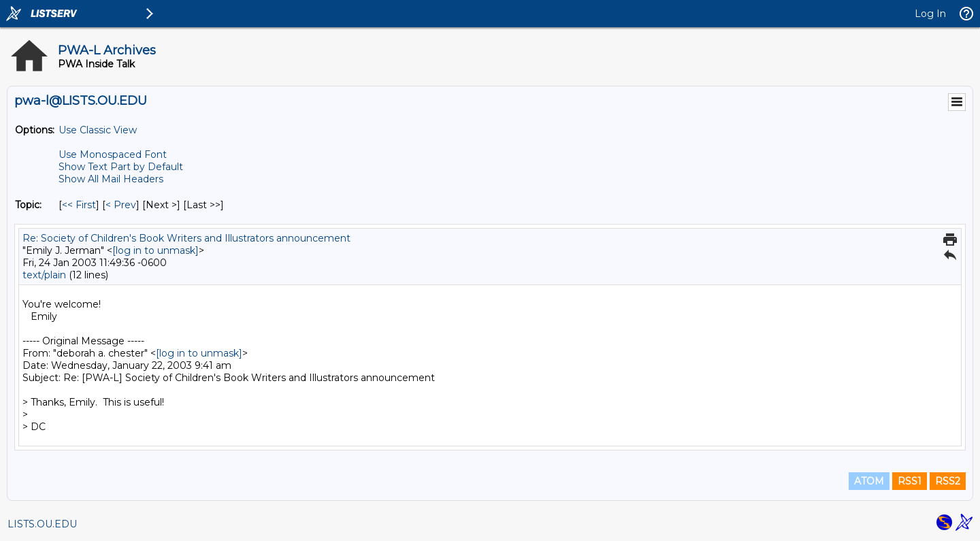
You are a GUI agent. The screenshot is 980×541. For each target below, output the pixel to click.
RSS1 (910, 481)
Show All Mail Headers (111, 179)
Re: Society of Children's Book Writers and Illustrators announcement (186, 238)
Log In (930, 14)
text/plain (44, 275)
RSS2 (948, 481)
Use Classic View (98, 130)
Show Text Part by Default (121, 167)
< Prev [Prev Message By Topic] (121, 205)
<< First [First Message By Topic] (79, 205)
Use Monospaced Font (113, 154)
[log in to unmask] (156, 250)
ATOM (869, 481)
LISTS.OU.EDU (42, 524)
